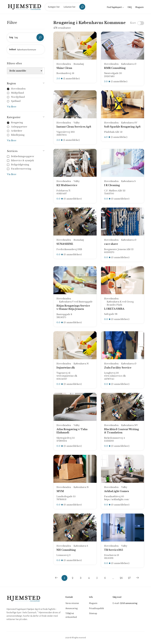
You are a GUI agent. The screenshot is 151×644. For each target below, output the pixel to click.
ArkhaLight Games (116, 491)
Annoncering (72, 608)
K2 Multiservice (67, 185)
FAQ (130, 7)
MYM (60, 491)
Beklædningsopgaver (21, 156)
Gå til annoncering (129, 603)
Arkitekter (17, 131)
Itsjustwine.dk (66, 368)
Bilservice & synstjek (21, 160)
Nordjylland (18, 97)
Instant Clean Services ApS (74, 127)
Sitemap (93, 613)
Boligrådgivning (18, 165)
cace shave (111, 244)
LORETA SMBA (114, 309)
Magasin (139, 7)
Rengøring (17, 123)
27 (129, 578)
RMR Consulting (115, 68)
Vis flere (12, 107)
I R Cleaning (112, 185)
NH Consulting (66, 550)
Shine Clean (64, 68)
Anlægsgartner (19, 127)
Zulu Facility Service (118, 368)
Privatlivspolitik (96, 608)
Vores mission (72, 603)
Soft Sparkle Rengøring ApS (122, 127)
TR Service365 (114, 550)
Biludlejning (18, 135)
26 (121, 578)
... (113, 578)
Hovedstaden (18, 89)
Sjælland (16, 101)
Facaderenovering (19, 169)
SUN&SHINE (65, 244)
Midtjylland (17, 93)
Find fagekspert (115, 7)
